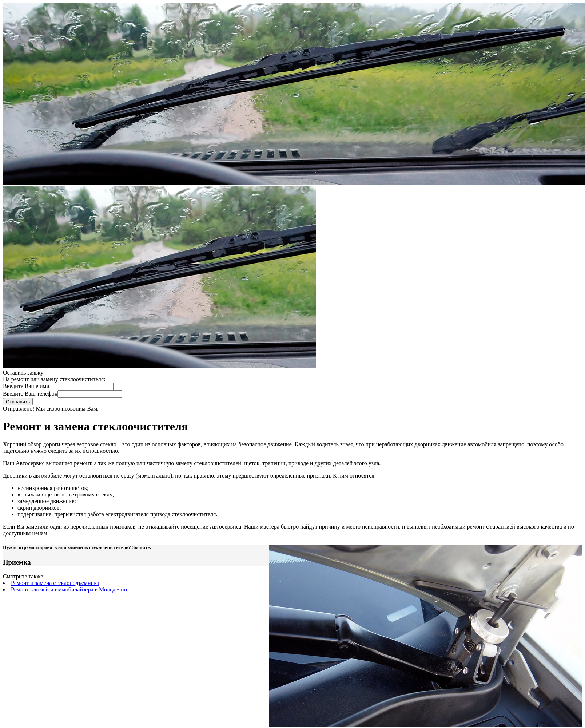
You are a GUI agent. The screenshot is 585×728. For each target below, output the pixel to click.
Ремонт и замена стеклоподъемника (55, 583)
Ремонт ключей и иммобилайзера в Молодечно (69, 589)
